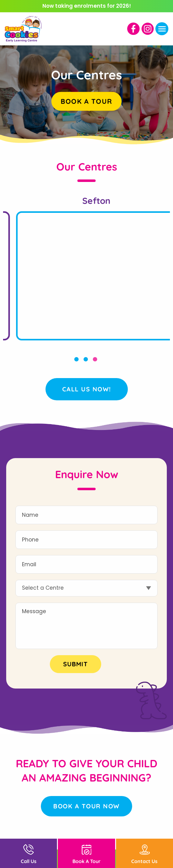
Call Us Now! (87, 389)
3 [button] (96, 360)
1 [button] (77, 360)
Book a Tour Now (86, 806)
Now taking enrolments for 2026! (87, 6)
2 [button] (87, 360)
